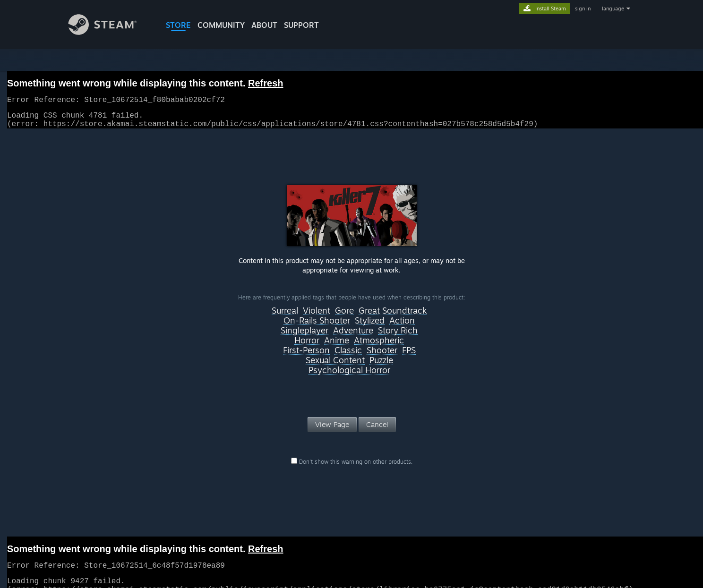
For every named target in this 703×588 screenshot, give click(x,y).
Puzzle (381, 366)
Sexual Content (335, 366)
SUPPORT (301, 25)
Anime (337, 346)
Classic (348, 356)
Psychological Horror (349, 376)
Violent (317, 316)
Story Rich (398, 336)
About (264, 25)
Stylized (370, 326)
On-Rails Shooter (317, 326)
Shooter (382, 356)
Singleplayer (304, 336)
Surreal (285, 316)
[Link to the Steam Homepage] (110, 32)
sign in (583, 9)
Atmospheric (379, 346)
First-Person (306, 356)
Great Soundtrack (393, 316)
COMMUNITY (221, 25)
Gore (344, 316)
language (613, 9)
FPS (409, 356)
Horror (307, 346)
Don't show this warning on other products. (352, 467)
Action (402, 326)
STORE (178, 25)
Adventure (353, 336)
